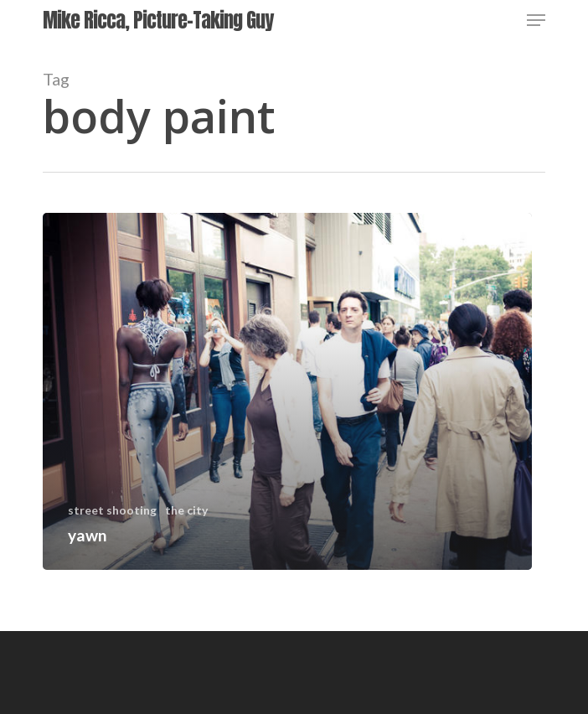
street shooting (112, 510)
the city (186, 510)
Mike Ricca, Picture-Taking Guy (158, 20)
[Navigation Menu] (536, 20)
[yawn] (287, 391)
